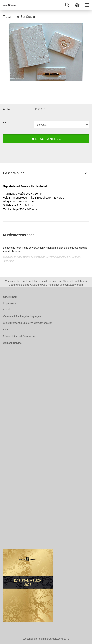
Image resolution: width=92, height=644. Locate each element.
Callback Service (12, 343)
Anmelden (9, 261)
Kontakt (7, 310)
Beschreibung (14, 173)
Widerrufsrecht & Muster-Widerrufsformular (27, 323)
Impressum (9, 303)
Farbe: (6, 122)
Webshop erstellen (33, 639)
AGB (5, 329)
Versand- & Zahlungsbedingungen (22, 316)
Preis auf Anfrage (46, 139)
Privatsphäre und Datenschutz (20, 336)
